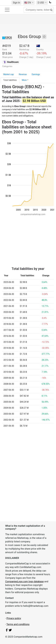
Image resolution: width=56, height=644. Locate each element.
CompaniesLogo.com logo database (24, 582)
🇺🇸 (28, 3)
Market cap (9, 74)
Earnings (36, 74)
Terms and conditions (18, 624)
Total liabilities (10, 80)
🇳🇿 (38, 46)
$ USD (41, 3)
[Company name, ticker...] (39, 10)
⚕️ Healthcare (11, 62)
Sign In (16, 3)
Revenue (23, 74)
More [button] (24, 80)
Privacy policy (14, 618)
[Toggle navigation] (7, 10)
